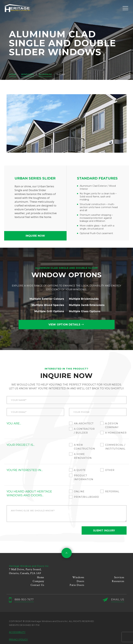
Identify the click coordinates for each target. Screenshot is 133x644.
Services (119, 577)
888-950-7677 (24, 600)
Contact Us (37, 585)
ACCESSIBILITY (17, 632)
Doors (80, 581)
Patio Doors (77, 585)
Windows (78, 577)
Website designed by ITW (24, 625)
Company (38, 581)
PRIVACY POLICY (18, 639)
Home (41, 577)
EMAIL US (118, 600)
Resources (118, 581)
